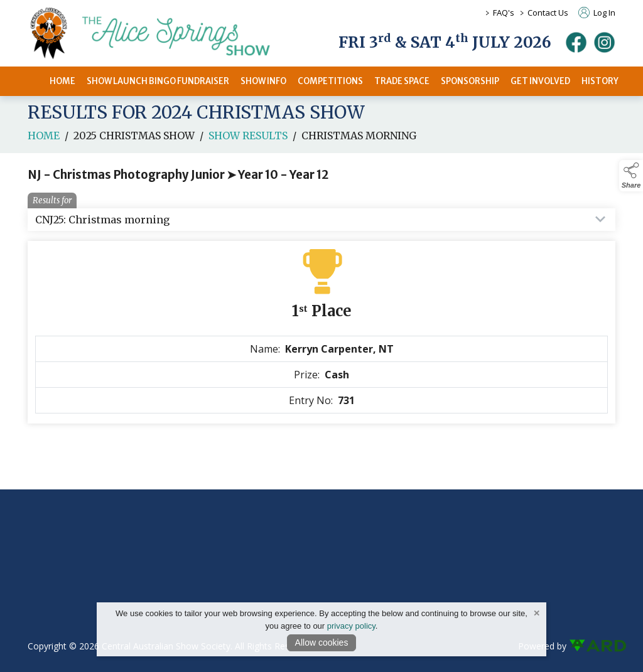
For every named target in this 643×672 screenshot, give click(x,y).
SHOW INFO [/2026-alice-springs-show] (263, 81)
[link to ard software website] (592, 646)
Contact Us (548, 13)
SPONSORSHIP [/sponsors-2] (470, 81)
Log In (597, 13)
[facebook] (576, 42)
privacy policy (351, 626)
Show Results (248, 139)
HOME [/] (62, 81)
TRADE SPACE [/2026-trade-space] (402, 81)
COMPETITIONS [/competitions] (330, 81)
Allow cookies (322, 643)
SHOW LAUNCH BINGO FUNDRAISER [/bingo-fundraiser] (158, 81)
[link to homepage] (166, 33)
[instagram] (604, 42)
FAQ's (504, 13)
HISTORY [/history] (600, 81)
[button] (631, 176)
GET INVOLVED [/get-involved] (540, 81)
